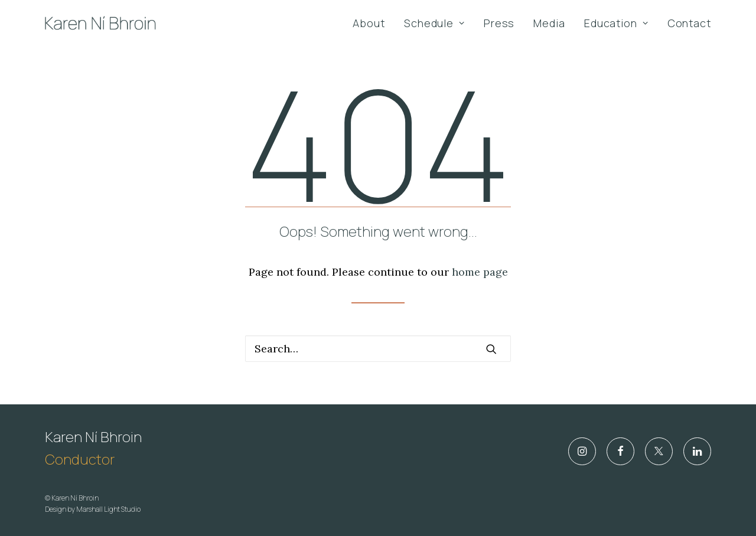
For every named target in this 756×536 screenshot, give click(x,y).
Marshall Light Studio (108, 509)
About (369, 23)
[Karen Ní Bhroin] (100, 23)
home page (480, 272)
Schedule (434, 23)
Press (499, 23)
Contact (689, 23)
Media (549, 23)
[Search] (378, 349)
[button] (491, 349)
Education (616, 23)
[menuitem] (373, 23)
